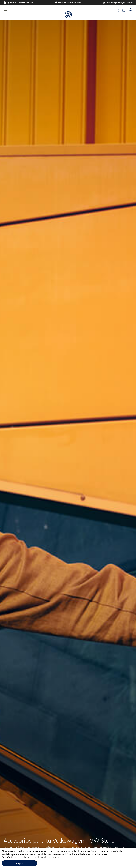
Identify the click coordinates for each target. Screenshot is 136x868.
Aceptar (19, 863)
